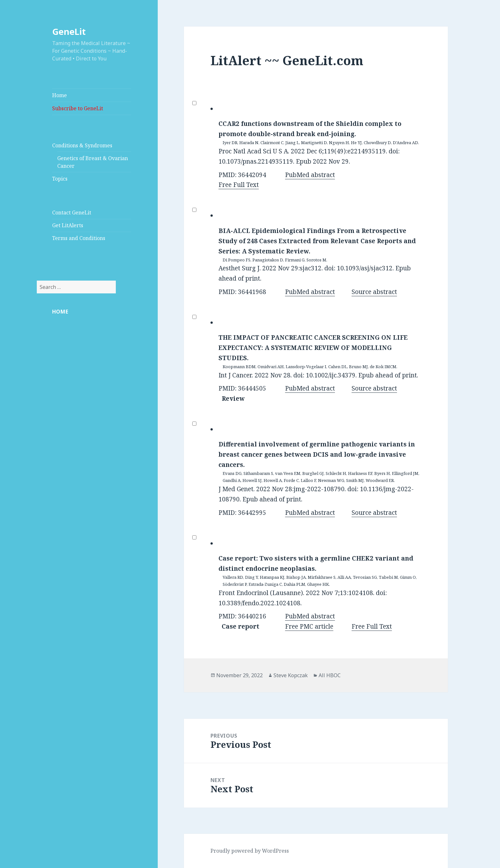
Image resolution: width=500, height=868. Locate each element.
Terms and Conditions (79, 238)
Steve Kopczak (291, 675)
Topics (60, 179)
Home (60, 95)
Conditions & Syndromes (82, 145)
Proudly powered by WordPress (250, 851)
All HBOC (330, 675)
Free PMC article (309, 626)
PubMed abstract (310, 175)
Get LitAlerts (68, 225)
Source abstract (374, 292)
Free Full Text (239, 185)
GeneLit (69, 31)
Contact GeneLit (72, 213)
